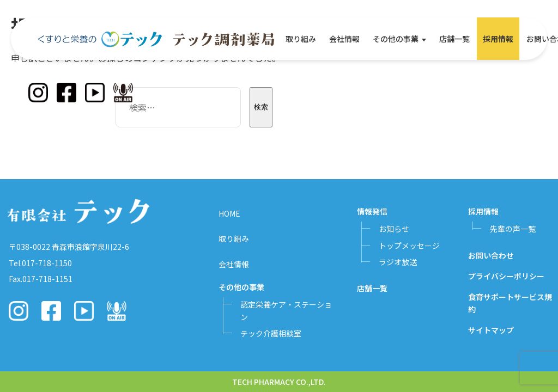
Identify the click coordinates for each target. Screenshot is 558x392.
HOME (229, 213)
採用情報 (498, 39)
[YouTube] (95, 93)
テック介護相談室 (271, 333)
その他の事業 (396, 39)
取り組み (301, 39)
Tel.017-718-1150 (40, 263)
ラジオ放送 (398, 262)
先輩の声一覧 (513, 229)
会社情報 (344, 39)
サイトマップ (491, 330)
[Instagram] (38, 93)
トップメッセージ (409, 246)
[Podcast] (123, 93)
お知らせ (394, 229)
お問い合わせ (491, 255)
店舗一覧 (454, 39)
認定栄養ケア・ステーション (286, 310)
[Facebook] (66, 93)
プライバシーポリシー (506, 276)
